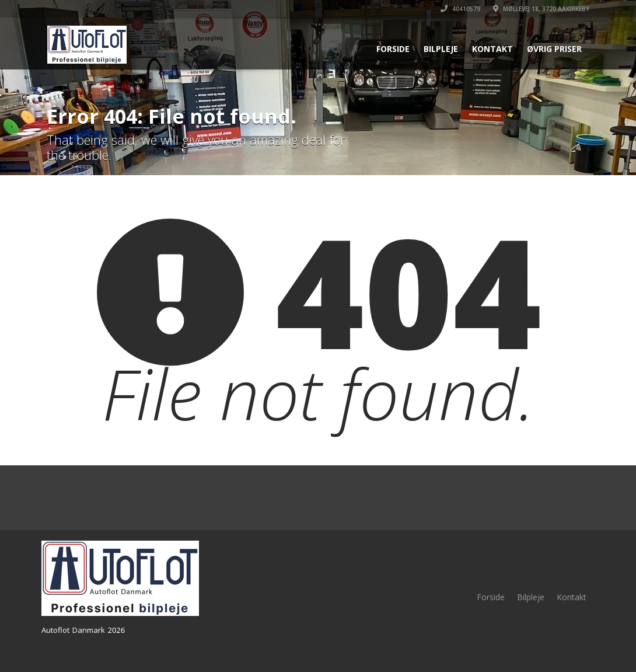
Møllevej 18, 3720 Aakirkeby (541, 9)
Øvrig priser (554, 49)
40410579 (460, 9)
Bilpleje (441, 49)
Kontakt (492, 49)
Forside (393, 49)
